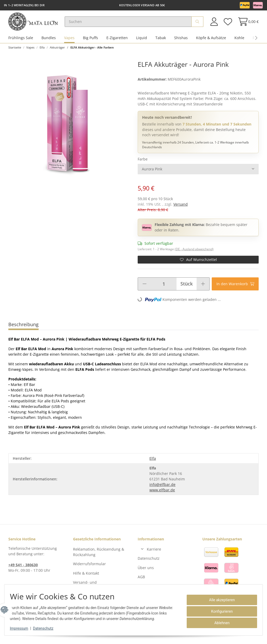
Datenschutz (149, 562)
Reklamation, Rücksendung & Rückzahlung (99, 556)
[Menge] (164, 288)
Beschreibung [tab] (23, 328)
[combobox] (198, 173)
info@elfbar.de (162, 488)
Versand (181, 208)
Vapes (69, 41)
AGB (141, 580)
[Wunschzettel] (228, 23)
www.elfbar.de (162, 494)
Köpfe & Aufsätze (211, 41)
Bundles (49, 41)
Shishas (181, 41)
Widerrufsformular (89, 567)
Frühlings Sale (21, 41)
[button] (214, 23)
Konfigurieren (219, 611)
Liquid (142, 41)
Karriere (154, 553)
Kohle (239, 41)
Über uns (146, 571)
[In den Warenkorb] (235, 288)
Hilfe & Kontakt (86, 577)
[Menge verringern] (144, 288)
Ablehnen (219, 623)
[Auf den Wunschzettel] (198, 263)
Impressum (22, 628)
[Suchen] (133, 23)
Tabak (161, 41)
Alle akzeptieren (219, 600)
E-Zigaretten (117, 41)
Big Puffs (90, 41)
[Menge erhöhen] (203, 288)
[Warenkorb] (247, 23)
